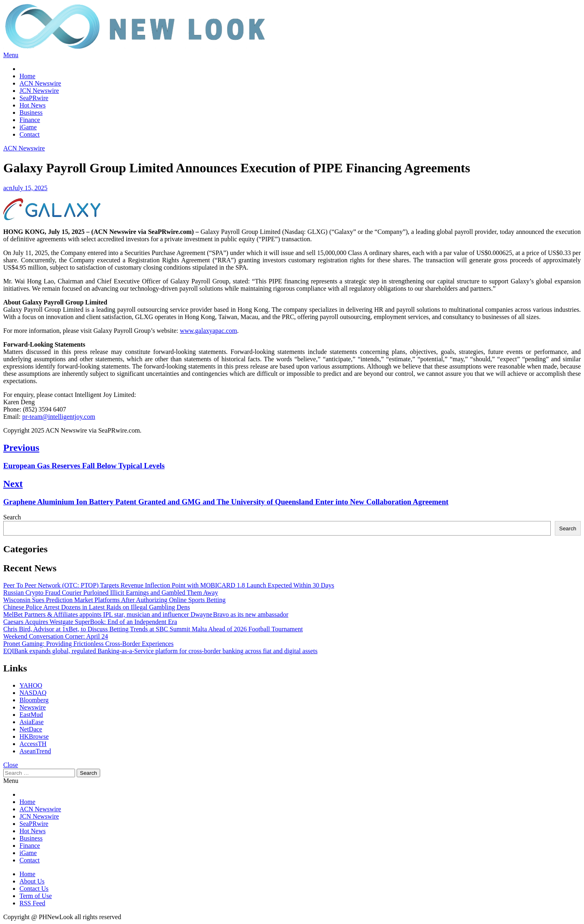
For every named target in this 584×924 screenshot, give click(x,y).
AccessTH (33, 744)
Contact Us (34, 889)
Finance (30, 120)
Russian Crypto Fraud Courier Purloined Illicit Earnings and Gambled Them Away (111, 593)
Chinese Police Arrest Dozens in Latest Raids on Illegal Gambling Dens (97, 607)
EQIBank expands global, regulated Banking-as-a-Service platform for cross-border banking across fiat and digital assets (160, 651)
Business (31, 113)
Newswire (33, 707)
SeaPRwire (34, 98)
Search (12, 517)
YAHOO (31, 685)
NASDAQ (33, 693)
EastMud (31, 715)
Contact (30, 134)
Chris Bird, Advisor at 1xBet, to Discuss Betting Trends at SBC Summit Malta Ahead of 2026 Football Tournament (153, 629)
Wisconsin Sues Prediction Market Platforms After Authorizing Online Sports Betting (114, 600)
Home (27, 76)
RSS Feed (32, 903)
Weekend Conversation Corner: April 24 (56, 636)
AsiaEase (32, 722)
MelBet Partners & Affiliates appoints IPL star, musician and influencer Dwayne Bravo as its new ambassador (146, 614)
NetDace (31, 729)
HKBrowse (34, 736)
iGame (28, 127)
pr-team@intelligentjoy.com (59, 417)
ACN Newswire (40, 83)
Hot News (32, 105)
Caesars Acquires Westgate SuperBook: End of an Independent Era (90, 622)
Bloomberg (34, 700)
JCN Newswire (39, 91)
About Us (32, 881)
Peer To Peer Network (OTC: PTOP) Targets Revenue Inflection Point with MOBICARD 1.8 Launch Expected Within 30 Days (169, 585)
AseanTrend (35, 751)
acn (8, 188)
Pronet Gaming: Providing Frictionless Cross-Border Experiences (88, 644)
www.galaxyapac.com (208, 331)
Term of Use (36, 896)
